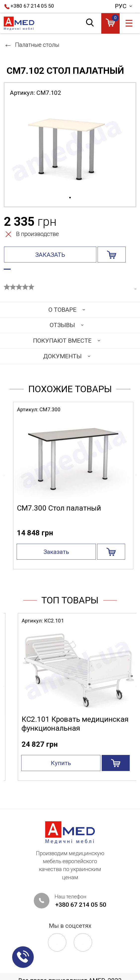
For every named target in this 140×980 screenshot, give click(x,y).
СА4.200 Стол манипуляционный (46, 732)
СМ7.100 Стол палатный (56, 516)
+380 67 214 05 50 (32, 6)
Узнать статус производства (50, 271)
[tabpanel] (70, 148)
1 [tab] (70, 198)
